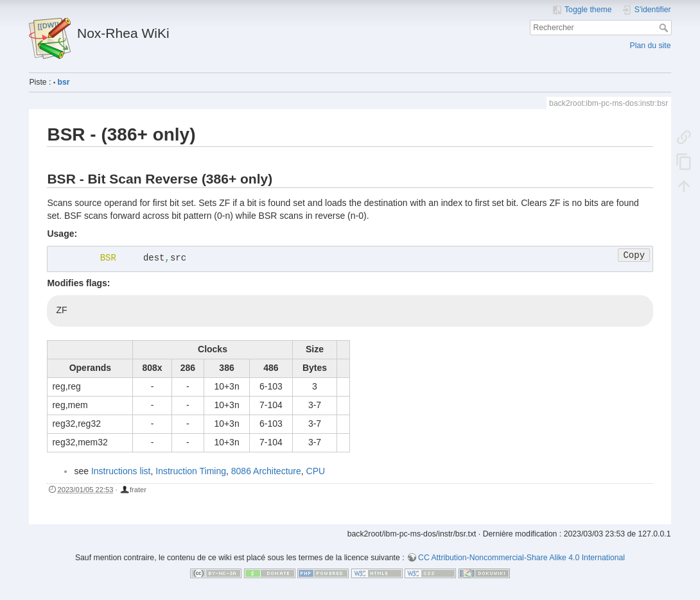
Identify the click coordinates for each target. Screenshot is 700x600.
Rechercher (665, 28)
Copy (634, 255)
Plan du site (651, 46)
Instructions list (121, 471)
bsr (64, 82)
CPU (316, 471)
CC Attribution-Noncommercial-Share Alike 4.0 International (521, 558)
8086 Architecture (266, 471)
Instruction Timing (191, 471)
